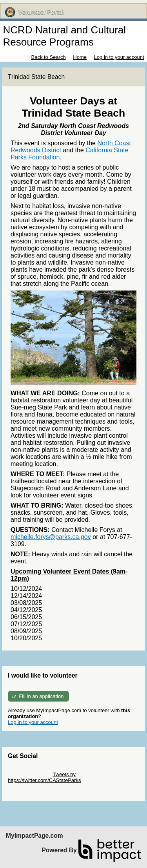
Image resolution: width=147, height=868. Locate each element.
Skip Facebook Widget (33, 786)
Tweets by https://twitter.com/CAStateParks (44, 777)
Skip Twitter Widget (30, 774)
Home (80, 57)
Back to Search (48, 57)
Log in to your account (119, 57)
